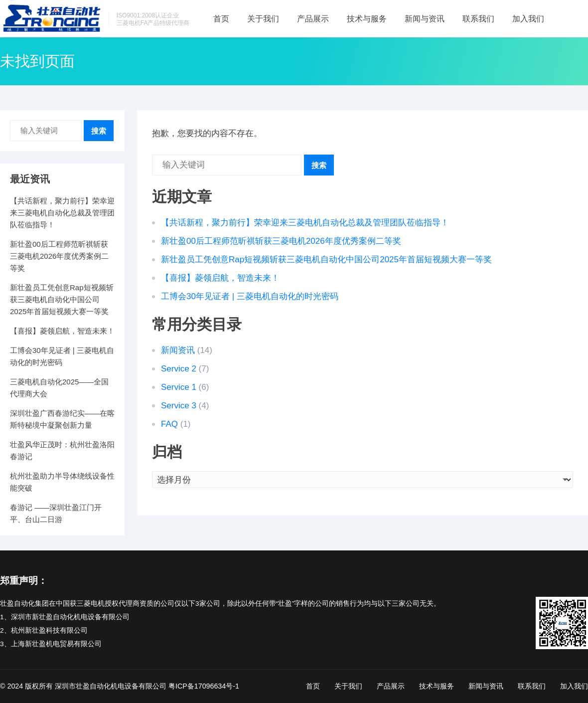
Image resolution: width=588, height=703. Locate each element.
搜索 (319, 165)
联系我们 (478, 19)
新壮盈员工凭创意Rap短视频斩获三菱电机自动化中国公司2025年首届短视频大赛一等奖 (326, 260)
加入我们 (528, 19)
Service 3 (179, 406)
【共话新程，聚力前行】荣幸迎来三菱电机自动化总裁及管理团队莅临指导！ (305, 223)
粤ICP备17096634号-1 (204, 686)
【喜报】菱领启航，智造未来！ (220, 278)
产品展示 (313, 19)
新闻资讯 (178, 350)
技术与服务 (367, 19)
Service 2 (179, 369)
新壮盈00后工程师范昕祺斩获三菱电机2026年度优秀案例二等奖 (281, 241)
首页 (221, 19)
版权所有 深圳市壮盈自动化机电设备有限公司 (96, 686)
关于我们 (263, 19)
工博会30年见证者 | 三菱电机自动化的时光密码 (250, 296)
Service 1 (179, 387)
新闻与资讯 (425, 19)
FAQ (169, 424)
